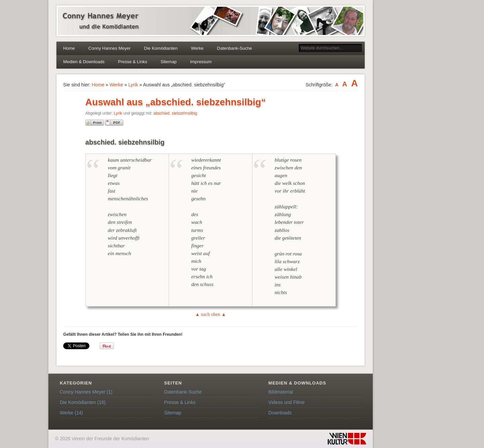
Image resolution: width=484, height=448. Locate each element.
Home (69, 48)
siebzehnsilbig (184, 113)
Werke (197, 48)
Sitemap (169, 62)
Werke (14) (71, 413)
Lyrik (133, 85)
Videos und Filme (287, 402)
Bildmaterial (281, 392)
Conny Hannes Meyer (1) (86, 392)
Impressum (201, 62)
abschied (161, 113)
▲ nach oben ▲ (210, 314)
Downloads (280, 413)
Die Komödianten (161, 48)
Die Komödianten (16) (83, 402)
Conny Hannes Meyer (110, 48)
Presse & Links (133, 62)
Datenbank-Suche (235, 48)
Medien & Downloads (84, 62)
